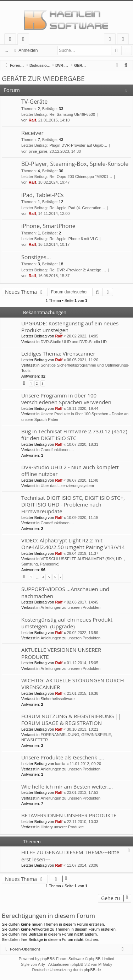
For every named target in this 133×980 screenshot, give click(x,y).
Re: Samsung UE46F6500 (72, 114)
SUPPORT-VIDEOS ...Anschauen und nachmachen (65, 592)
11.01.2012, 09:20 (85, 764)
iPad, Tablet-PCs (42, 195)
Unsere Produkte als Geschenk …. (63, 757)
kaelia (60, 764)
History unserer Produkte (62, 827)
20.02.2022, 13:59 (82, 633)
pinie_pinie (38, 151)
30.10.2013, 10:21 (82, 729)
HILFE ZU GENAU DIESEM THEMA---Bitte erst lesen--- (70, 856)
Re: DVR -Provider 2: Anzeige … (78, 270)
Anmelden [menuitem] (112, 40)
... (6, 50)
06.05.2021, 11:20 (82, 360)
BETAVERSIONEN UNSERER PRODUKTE (69, 815)
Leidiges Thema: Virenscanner (58, 353)
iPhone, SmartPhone (48, 226)
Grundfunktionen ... (57, 450)
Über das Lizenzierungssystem (67, 486)
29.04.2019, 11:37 (82, 553)
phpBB (46, 959)
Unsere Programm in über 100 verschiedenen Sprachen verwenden (66, 399)
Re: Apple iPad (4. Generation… (77, 208)
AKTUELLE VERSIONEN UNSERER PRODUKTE (61, 653)
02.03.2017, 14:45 (82, 602)
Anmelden (28, 50)
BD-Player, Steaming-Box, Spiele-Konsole (75, 164)
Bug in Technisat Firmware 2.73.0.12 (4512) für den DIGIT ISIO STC (74, 435)
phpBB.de (92, 970)
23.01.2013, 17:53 (82, 792)
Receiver (32, 133)
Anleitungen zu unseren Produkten (70, 607)
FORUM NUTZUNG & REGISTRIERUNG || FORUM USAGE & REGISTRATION (71, 719)
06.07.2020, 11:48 (82, 480)
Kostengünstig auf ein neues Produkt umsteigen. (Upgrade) (67, 623)
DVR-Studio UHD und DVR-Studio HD (73, 342)
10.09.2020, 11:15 (82, 518)
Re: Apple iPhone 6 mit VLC (74, 239)
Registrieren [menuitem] (124, 40)
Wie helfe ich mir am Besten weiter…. (67, 786)
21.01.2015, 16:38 (82, 693)
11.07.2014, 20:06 (82, 865)
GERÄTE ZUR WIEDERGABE (43, 78)
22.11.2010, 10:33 (82, 822)
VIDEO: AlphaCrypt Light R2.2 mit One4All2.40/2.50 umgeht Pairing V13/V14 (73, 544)
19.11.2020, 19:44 (82, 408)
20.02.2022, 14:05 (82, 336)
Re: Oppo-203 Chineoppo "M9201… (81, 177)
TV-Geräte (34, 102)
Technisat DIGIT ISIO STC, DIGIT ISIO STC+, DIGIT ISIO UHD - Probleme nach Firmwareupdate (73, 505)
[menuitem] (126, 65)
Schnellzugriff (12, 40)
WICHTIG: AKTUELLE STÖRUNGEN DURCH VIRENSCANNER (73, 684)
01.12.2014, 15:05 (82, 663)
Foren (25, 40)
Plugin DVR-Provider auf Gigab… (79, 145)
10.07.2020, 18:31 (82, 444)
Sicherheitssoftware (57, 699)
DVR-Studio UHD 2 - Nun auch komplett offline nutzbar (70, 470)
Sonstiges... (36, 257)
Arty (41, 964)
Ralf (32, 120)
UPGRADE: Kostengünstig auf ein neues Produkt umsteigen (70, 327)
